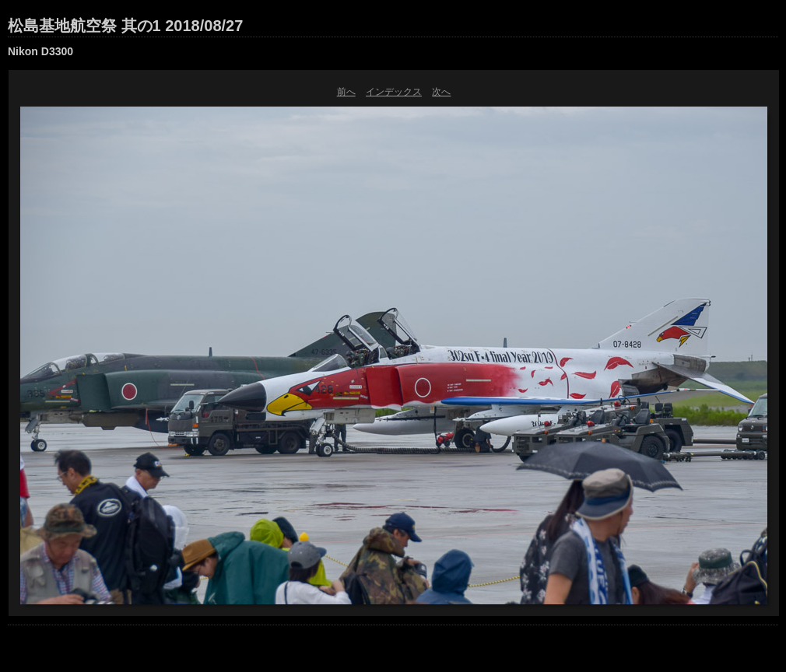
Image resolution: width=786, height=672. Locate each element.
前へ (346, 92)
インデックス (394, 92)
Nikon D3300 (40, 51)
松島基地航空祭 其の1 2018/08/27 (125, 26)
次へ (441, 92)
